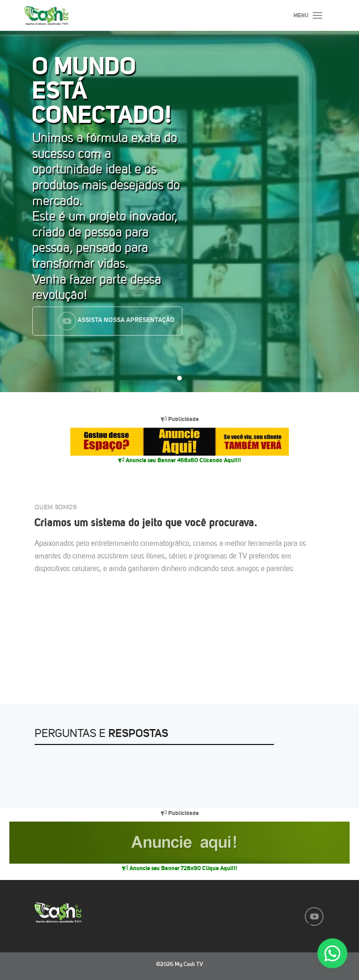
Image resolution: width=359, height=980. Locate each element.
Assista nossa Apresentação (115, 321)
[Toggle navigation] (316, 15)
